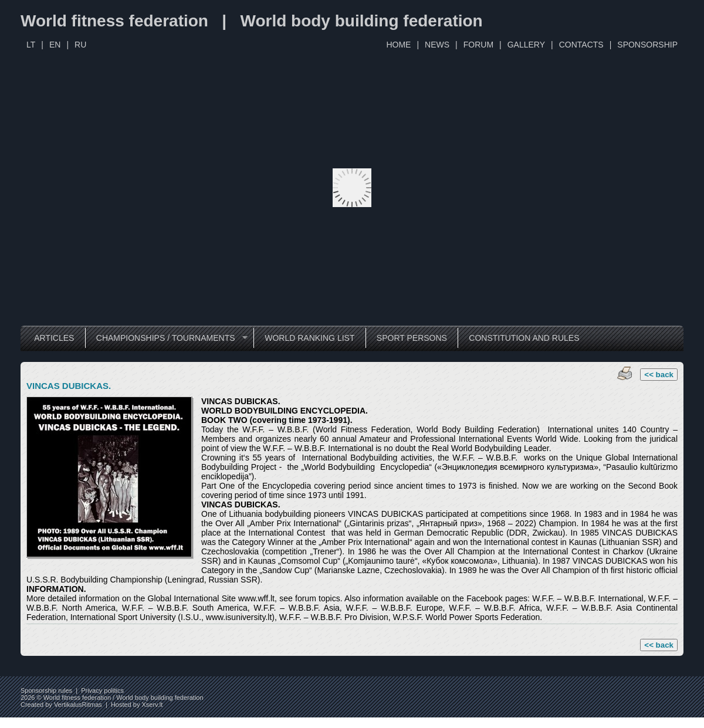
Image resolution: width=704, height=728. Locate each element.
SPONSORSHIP (647, 45)
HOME (398, 45)
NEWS (437, 45)
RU (80, 45)
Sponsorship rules (46, 690)
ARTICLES (54, 338)
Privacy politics (102, 690)
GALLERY (526, 45)
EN (55, 45)
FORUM (478, 45)
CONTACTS (581, 45)
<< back (659, 375)
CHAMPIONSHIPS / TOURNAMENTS (166, 338)
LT (31, 45)
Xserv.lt (152, 705)
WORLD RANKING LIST (309, 338)
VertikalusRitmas (78, 705)
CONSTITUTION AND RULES (524, 338)
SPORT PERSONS (412, 338)
